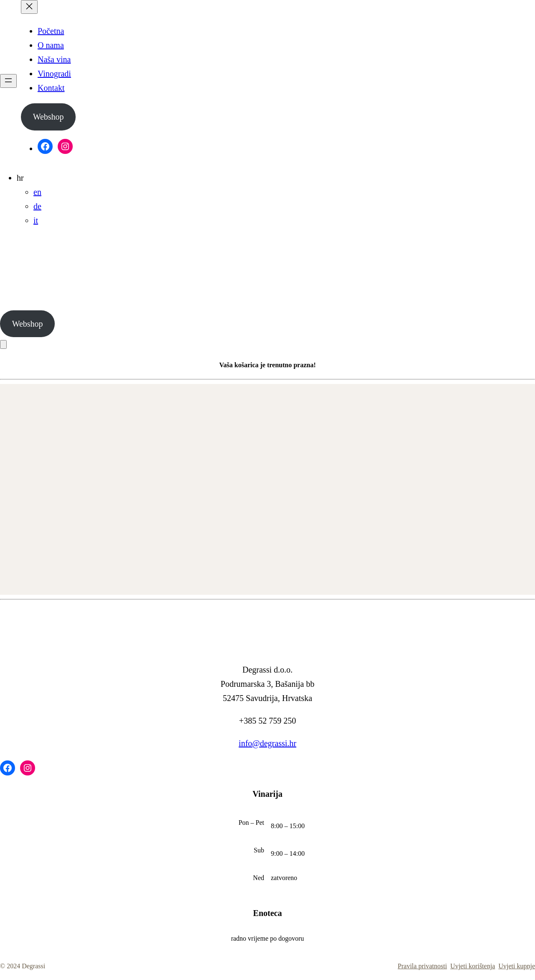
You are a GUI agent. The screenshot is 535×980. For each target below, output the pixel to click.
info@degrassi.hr (267, 743)
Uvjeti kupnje (517, 966)
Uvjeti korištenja (473, 966)
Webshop (48, 117)
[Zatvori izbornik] (29, 7)
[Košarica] (3, 344)
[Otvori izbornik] (8, 81)
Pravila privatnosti (423, 966)
